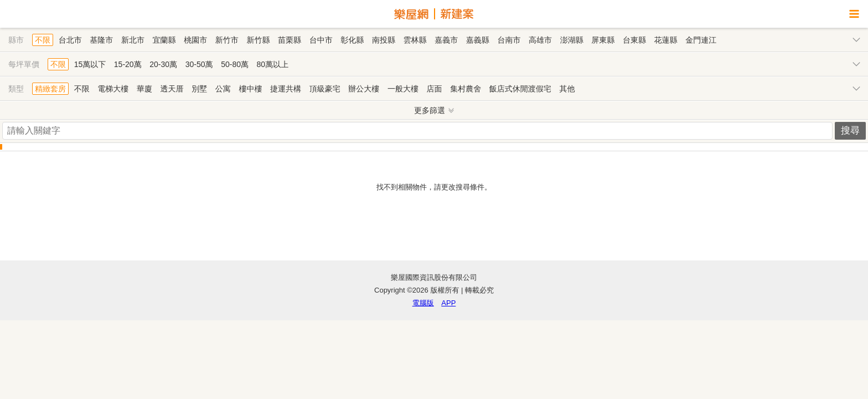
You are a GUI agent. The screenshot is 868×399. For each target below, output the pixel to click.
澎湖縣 (572, 40)
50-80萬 (235, 64)
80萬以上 (273, 64)
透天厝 (172, 89)
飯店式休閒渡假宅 (520, 89)
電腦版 (423, 303)
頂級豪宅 (325, 89)
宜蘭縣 (164, 40)
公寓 (223, 89)
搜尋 (850, 131)
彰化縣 (352, 40)
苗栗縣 (290, 40)
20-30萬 (163, 64)
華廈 (144, 89)
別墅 (199, 89)
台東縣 (634, 40)
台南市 (509, 40)
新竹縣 (258, 40)
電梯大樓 (113, 89)
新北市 (133, 40)
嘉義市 (446, 40)
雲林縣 (415, 40)
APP (448, 303)
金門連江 (701, 40)
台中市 (321, 40)
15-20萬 (128, 64)
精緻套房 (50, 89)
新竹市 (227, 40)
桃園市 (195, 40)
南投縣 (384, 40)
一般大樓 (403, 89)
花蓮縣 (666, 40)
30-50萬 (199, 64)
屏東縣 (603, 40)
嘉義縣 (478, 40)
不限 (43, 40)
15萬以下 (90, 64)
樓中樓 (250, 89)
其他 (567, 89)
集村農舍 (466, 89)
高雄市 (540, 40)
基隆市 (101, 40)
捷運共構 (286, 89)
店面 (435, 89)
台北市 (70, 40)
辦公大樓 (364, 89)
